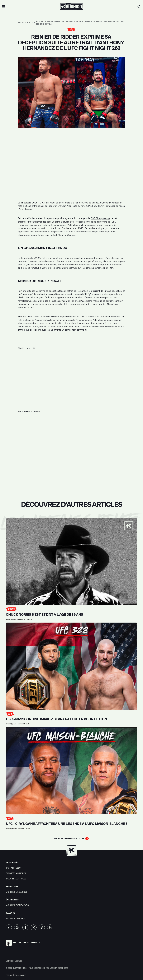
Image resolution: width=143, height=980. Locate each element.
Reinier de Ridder (46, 206)
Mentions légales (14, 961)
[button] (4, 7)
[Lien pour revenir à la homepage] (72, 7)
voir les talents (15, 918)
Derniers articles (16, 873)
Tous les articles (16, 879)
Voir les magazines (17, 892)
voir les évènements (17, 905)
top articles (13, 868)
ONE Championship (100, 218)
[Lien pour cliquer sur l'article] (71, 569)
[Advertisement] (72, 379)
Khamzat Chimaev (67, 235)
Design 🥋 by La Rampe (16, 975)
